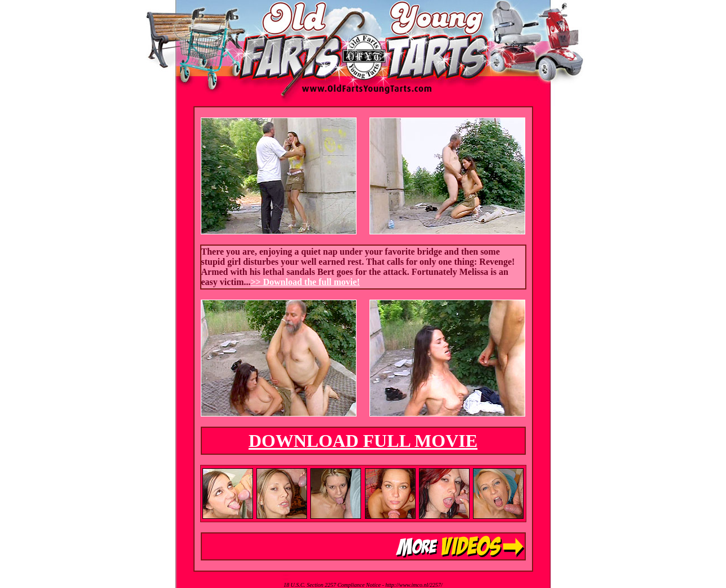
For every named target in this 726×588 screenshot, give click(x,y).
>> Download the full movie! (305, 282)
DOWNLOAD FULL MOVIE (363, 441)
